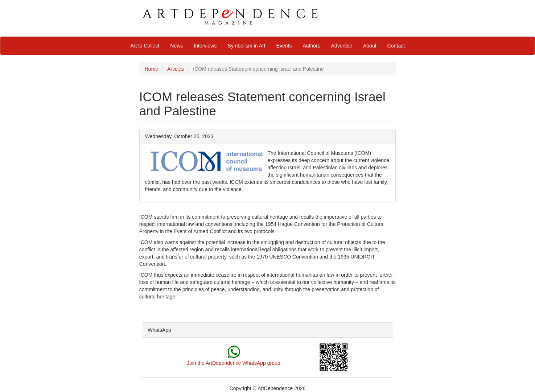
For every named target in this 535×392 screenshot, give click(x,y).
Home (151, 69)
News (176, 46)
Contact (396, 46)
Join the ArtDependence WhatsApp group (234, 363)
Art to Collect (145, 46)
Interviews (205, 46)
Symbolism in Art (246, 46)
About (370, 46)
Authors (311, 46)
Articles (176, 69)
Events (284, 46)
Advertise (342, 46)
